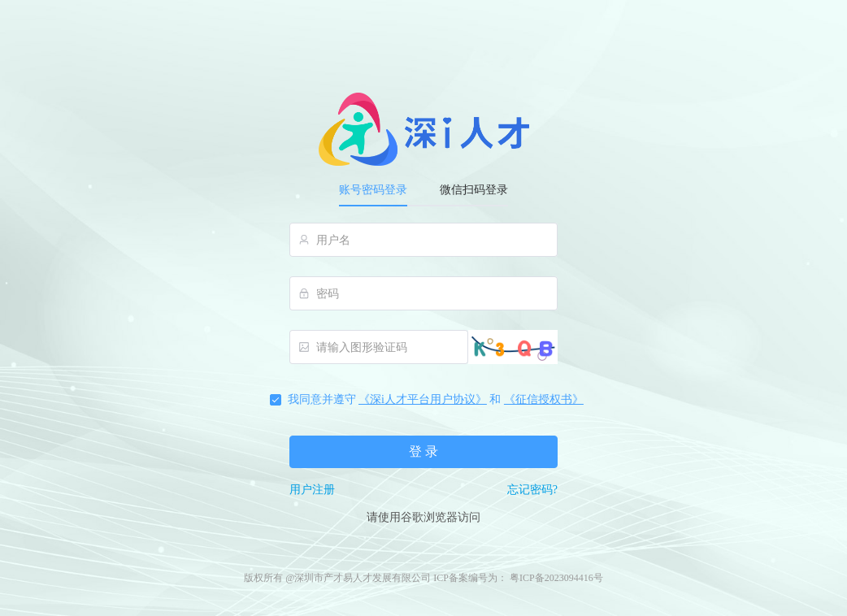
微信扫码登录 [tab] (474, 190)
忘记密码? (532, 490)
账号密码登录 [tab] (373, 190)
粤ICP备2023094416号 (556, 578)
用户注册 (312, 490)
